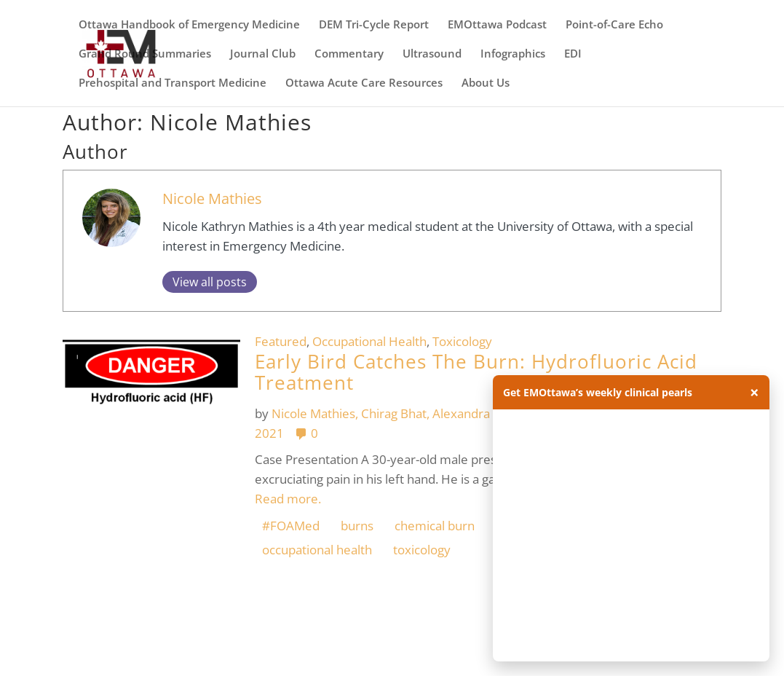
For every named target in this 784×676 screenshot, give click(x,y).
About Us (486, 83)
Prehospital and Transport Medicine (173, 83)
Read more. (288, 499)
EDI (573, 54)
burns (357, 526)
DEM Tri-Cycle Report (374, 25)
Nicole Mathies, (316, 413)
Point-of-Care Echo (614, 25)
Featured (281, 341)
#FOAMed (291, 526)
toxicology (422, 550)
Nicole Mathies (212, 198)
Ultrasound (432, 54)
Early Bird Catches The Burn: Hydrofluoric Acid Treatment (476, 372)
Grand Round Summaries (145, 54)
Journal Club (263, 54)
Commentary (349, 54)
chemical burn (435, 526)
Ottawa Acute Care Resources (364, 83)
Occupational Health (369, 341)
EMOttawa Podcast (497, 25)
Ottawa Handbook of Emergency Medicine (189, 25)
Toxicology (462, 341)
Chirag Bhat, (397, 413)
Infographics (513, 54)
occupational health (317, 550)
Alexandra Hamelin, (490, 413)
